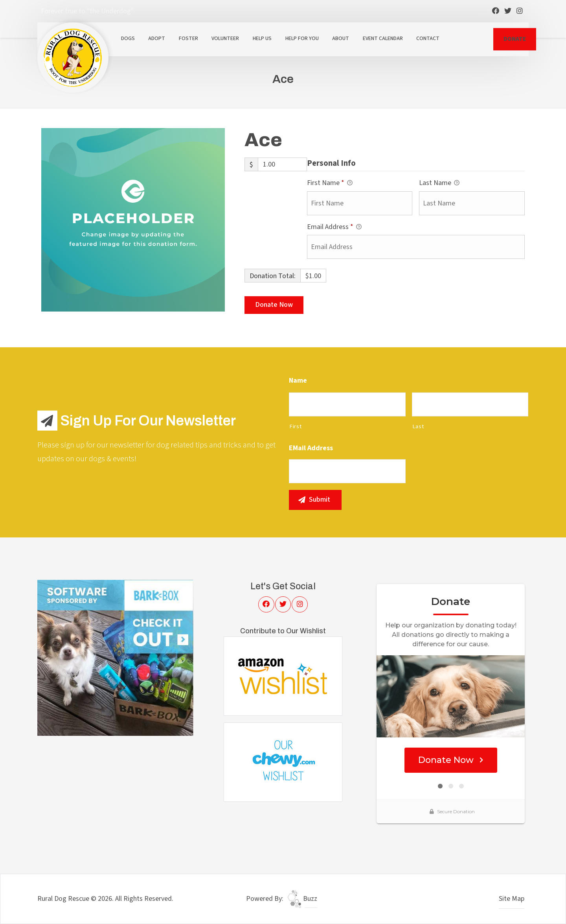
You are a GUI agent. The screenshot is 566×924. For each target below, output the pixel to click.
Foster (188, 38)
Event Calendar (383, 38)
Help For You (302, 38)
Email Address (334, 227)
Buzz (302, 899)
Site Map (512, 899)
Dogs (128, 38)
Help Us (262, 38)
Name (298, 380)
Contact (428, 38)
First (295, 426)
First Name (330, 183)
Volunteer (225, 38)
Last (418, 426)
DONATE (515, 39)
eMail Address (311, 448)
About (341, 38)
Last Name (439, 183)
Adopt (157, 38)
